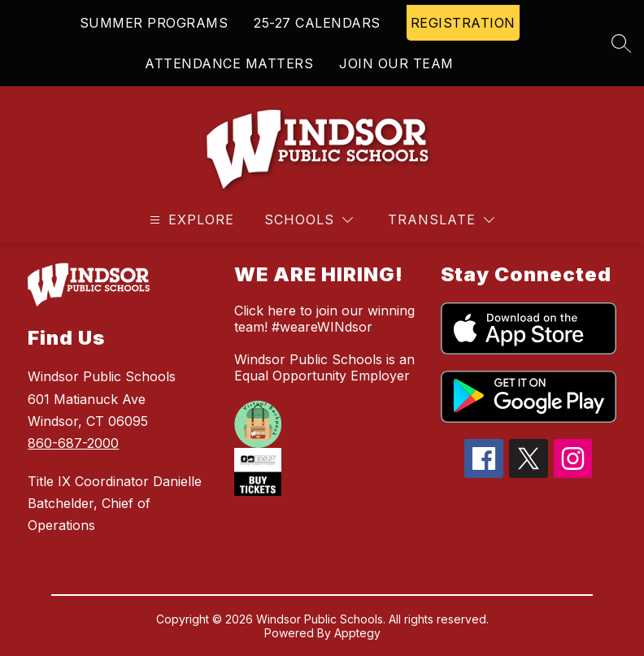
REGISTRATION (463, 23)
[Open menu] (190, 220)
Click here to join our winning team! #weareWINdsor (324, 319)
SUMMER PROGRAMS (154, 23)
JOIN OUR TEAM (396, 63)
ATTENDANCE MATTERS (229, 63)
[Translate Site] (441, 220)
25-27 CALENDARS (317, 23)
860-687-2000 (73, 443)
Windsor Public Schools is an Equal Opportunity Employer (324, 367)
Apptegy (357, 633)
